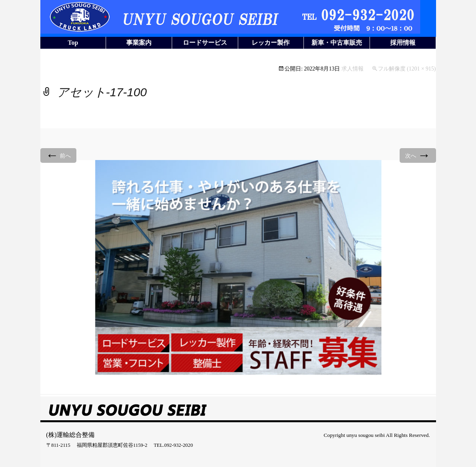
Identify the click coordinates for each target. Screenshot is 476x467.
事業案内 (139, 43)
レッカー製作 (271, 43)
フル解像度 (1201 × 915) (407, 69)
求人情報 (353, 69)
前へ (59, 155)
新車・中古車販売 (337, 43)
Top (73, 43)
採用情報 (403, 43)
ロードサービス (205, 43)
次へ (418, 155)
